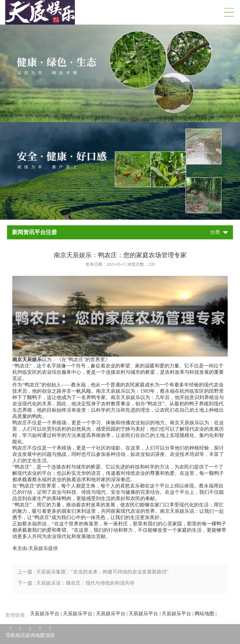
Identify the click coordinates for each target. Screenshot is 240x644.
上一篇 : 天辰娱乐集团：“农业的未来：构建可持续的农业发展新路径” (93, 572)
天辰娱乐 (38, 548)
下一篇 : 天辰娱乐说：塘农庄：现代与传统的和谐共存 (76, 583)
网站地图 (205, 614)
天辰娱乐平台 (45, 614)
